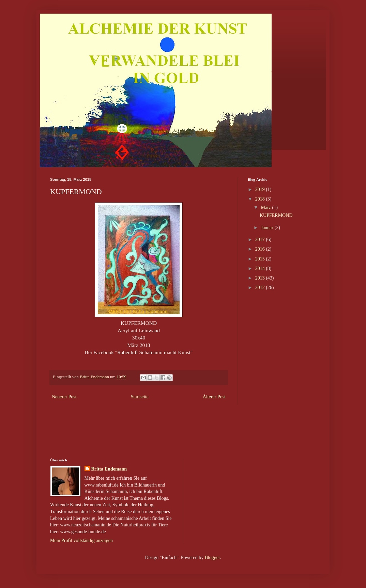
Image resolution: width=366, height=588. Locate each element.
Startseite (140, 397)
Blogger (212, 558)
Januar (268, 228)
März (266, 208)
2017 (261, 240)
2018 (261, 199)
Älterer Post (214, 397)
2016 (261, 249)
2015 (261, 259)
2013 (261, 278)
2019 (261, 189)
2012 (261, 288)
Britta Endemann (109, 469)
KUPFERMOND (276, 215)
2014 (261, 268)
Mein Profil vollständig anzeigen (81, 541)
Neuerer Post (64, 397)
